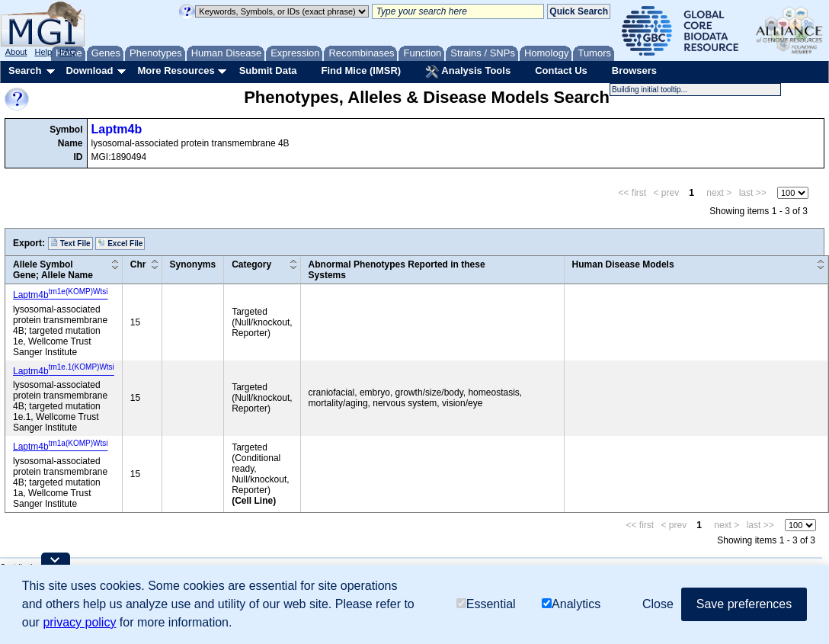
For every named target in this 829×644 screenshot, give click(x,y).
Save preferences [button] (744, 604)
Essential (486, 604)
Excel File (120, 243)
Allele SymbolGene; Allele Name (53, 270)
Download (89, 70)
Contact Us (561, 70)
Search (25, 70)
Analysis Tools (468, 72)
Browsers (634, 70)
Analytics (571, 604)
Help (43, 52)
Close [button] (658, 604)
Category (251, 264)
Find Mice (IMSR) (361, 70)
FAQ (68, 52)
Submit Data (268, 70)
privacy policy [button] (79, 622)
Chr (138, 264)
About (16, 52)
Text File (70, 243)
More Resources (176, 70)
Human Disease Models (623, 264)
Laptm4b (117, 129)
